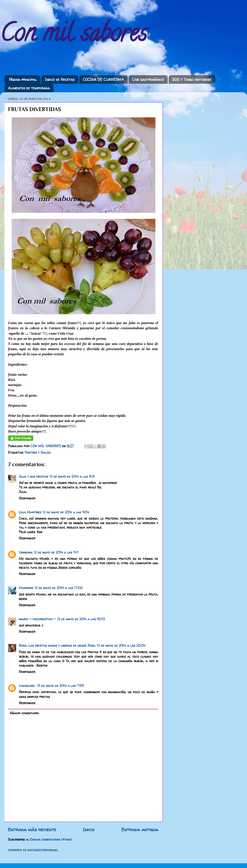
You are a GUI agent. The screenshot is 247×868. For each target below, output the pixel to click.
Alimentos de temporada (29, 88)
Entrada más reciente (32, 830)
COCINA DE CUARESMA (103, 79)
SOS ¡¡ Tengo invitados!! (192, 79)
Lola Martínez (30, 512)
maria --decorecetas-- (37, 619)
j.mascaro (27, 686)
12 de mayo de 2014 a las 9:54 (66, 512)
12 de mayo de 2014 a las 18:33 (81, 619)
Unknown (26, 552)
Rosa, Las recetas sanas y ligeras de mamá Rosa (57, 646)
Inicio (89, 830)
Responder (27, 498)
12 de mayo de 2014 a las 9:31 (72, 477)
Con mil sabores (73, 36)
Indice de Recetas (60, 79)
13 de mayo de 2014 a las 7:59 (60, 686)
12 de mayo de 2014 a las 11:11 (56, 552)
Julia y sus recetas (33, 477)
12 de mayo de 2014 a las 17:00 (58, 588)
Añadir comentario (24, 713)
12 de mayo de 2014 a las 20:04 (121, 646)
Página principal (23, 79)
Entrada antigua (140, 830)
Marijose (26, 588)
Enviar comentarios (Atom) (51, 839)
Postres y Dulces (38, 453)
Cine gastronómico (148, 79)
